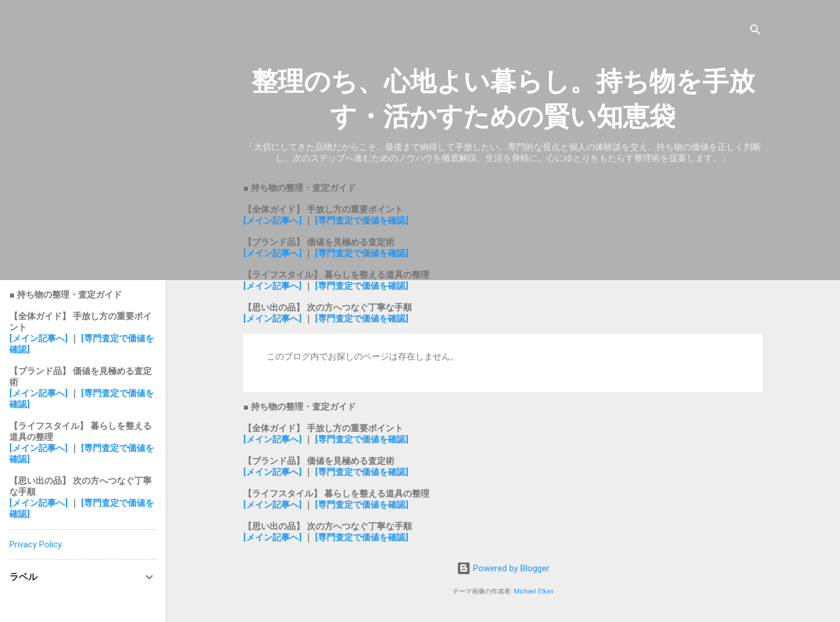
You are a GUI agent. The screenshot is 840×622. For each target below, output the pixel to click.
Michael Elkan (534, 591)
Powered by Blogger (503, 568)
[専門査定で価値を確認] (362, 221)
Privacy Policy (36, 544)
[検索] (755, 32)
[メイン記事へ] (272, 221)
